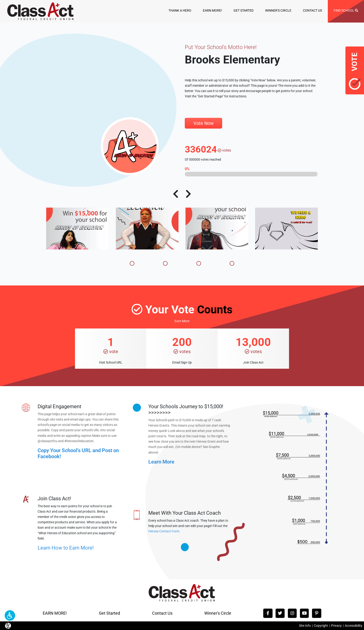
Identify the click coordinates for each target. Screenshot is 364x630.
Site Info (305, 626)
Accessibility (354, 626)
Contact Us (162, 613)
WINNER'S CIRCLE (278, 10)
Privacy (336, 626)
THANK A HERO (180, 10)
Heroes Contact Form (164, 531)
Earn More (182, 321)
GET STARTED (244, 10)
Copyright (321, 626)
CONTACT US (312, 10)
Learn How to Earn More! (66, 548)
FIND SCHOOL (346, 10)
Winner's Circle (218, 613)
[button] (10, 615)
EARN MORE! (212, 10)
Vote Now (203, 123)
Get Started (109, 613)
